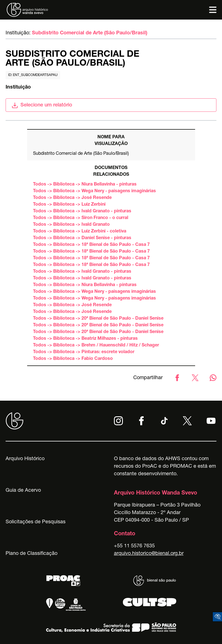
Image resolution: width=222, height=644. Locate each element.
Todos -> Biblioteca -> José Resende (72, 198)
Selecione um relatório (42, 105)
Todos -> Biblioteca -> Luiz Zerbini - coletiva (80, 232)
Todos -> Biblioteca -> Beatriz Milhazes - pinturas (85, 339)
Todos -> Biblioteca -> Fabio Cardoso (73, 359)
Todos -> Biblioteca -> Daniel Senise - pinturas (82, 238)
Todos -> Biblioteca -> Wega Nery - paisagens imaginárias (94, 191)
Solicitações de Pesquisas (36, 522)
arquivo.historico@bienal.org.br (149, 554)
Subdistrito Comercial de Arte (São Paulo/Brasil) (90, 33)
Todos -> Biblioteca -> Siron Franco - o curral (81, 218)
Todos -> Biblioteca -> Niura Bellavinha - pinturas (85, 185)
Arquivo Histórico (25, 459)
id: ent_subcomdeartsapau (33, 75)
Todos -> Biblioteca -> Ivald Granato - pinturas (82, 212)
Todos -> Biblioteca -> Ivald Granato (71, 225)
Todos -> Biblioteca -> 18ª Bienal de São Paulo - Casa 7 (91, 245)
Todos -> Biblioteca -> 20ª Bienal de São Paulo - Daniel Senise (98, 319)
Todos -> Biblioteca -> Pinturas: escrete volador (84, 352)
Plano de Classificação (31, 554)
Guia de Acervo (23, 491)
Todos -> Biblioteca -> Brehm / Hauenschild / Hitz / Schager (96, 346)
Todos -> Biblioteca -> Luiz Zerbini (69, 205)
